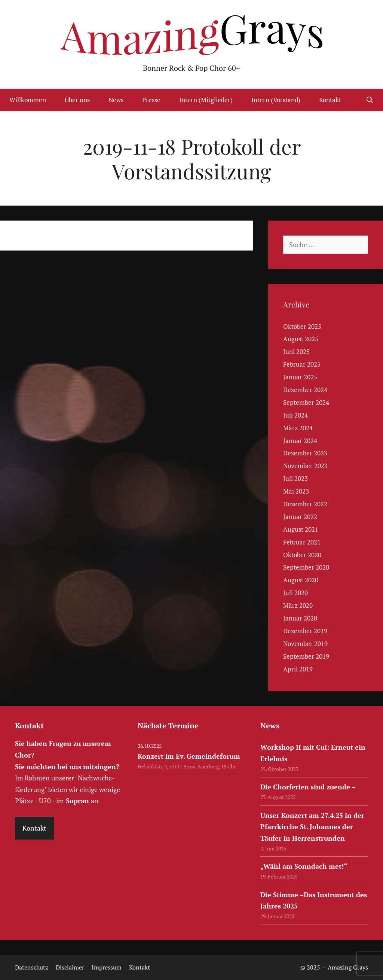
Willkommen (28, 100)
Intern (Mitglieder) (206, 100)
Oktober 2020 (302, 555)
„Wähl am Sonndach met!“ (304, 866)
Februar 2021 (302, 542)
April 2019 (298, 669)
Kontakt (330, 100)
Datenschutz (32, 967)
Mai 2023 (296, 491)
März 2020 (298, 605)
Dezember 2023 (305, 453)
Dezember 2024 (305, 390)
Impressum (107, 967)
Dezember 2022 (305, 504)
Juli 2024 (295, 415)
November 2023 (305, 466)
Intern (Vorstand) (276, 100)
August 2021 (301, 529)
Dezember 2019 (305, 631)
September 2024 (306, 402)
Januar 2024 (300, 441)
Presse (151, 100)
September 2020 (306, 567)
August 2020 (301, 580)
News (116, 100)
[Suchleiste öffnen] (370, 100)
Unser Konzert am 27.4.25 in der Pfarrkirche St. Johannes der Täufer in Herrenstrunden (312, 827)
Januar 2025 (300, 377)
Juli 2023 (295, 478)
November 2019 (305, 644)
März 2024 (298, 428)
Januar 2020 (300, 618)
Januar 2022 (300, 517)
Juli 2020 (295, 593)
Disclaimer (70, 967)
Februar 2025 (302, 364)
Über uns (77, 100)
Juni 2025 (296, 351)
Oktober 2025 (302, 326)
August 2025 (301, 339)
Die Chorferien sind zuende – (308, 787)
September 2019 (306, 656)
